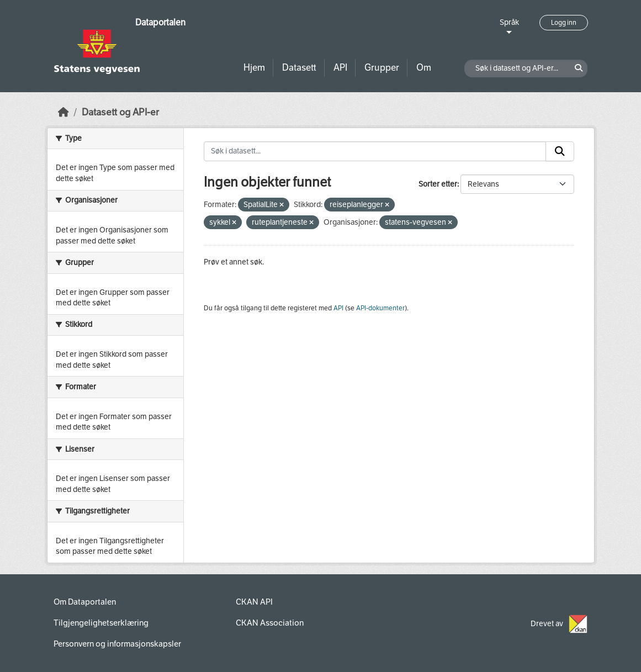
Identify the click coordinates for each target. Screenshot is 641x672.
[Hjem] (63, 112)
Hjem (254, 68)
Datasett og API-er (120, 112)
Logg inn (564, 23)
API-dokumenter (380, 308)
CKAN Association (270, 623)
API (340, 68)
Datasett (299, 68)
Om (424, 68)
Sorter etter (438, 184)
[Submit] (560, 151)
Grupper (382, 68)
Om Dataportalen (85, 602)
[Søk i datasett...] (375, 151)
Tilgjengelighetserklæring (101, 623)
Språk (509, 22)
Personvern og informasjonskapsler (117, 644)
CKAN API (254, 602)
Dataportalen (160, 22)
